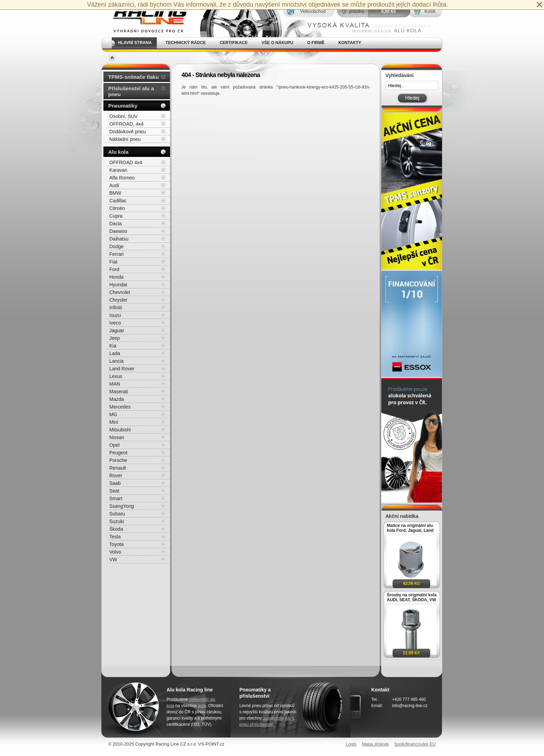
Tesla (115, 537)
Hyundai (118, 285)
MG (113, 414)
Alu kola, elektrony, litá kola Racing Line (146, 19)
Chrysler (118, 300)
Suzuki (117, 521)
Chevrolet (120, 292)
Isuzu (115, 315)
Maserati (119, 392)
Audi (114, 185)
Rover (116, 476)
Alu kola (118, 152)
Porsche (118, 460)
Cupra (116, 216)
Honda (116, 277)
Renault (118, 468)
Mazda (117, 399)
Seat (114, 491)
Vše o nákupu (277, 43)
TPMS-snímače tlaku (134, 77)
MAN (115, 384)
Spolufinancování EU (415, 744)
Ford (114, 269)
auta (202, 706)
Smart (116, 498)
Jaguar (117, 330)
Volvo (115, 552)
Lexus (116, 376)
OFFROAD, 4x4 (126, 124)
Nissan (117, 437)
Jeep (114, 338)
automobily (273, 718)
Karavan (118, 170)
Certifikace (234, 43)
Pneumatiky (123, 106)
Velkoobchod (313, 11)
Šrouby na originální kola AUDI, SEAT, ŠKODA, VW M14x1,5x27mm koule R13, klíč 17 (412, 597)
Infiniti (116, 308)
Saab (115, 483)
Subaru (117, 514)
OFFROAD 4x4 (126, 162)
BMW (115, 193)
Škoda (116, 529)
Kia (113, 346)
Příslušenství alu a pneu (131, 91)
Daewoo (118, 231)
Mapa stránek (375, 744)
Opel (114, 445)
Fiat (113, 262)
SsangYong (122, 506)
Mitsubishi (120, 430)
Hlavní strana (135, 43)
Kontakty (350, 43)
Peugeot (118, 453)
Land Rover (122, 369)
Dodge (116, 246)
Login (351, 744)
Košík (430, 11)
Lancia (116, 361)
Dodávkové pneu (127, 132)
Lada (115, 353)
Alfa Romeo (122, 178)
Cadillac (118, 201)
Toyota (116, 544)
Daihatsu (119, 239)
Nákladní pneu (125, 139)
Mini (114, 422)
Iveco (115, 323)
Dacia (116, 224)
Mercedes (120, 407)
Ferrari (116, 254)
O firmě (316, 43)
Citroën (117, 208)
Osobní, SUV (124, 116)
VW (113, 560)
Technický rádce (186, 43)
